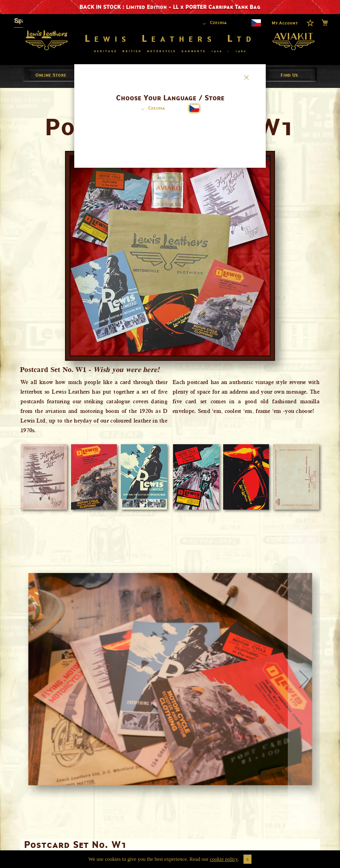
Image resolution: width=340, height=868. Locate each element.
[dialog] (170, 434)
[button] (152, 109)
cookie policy (224, 859)
